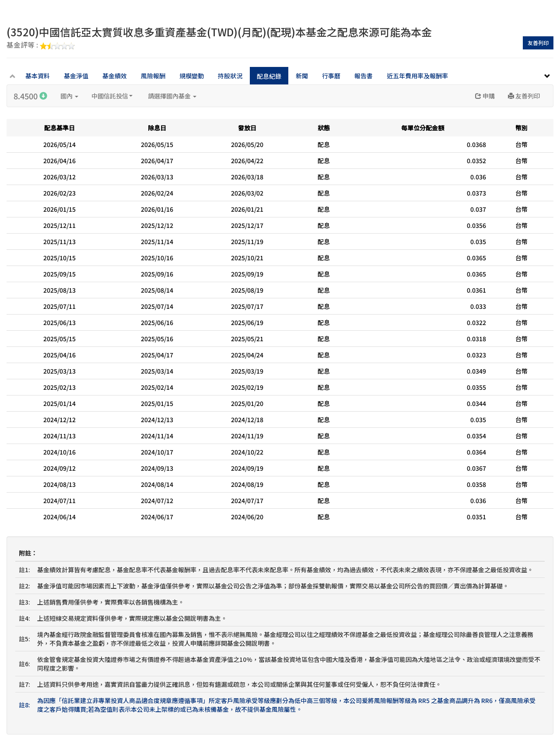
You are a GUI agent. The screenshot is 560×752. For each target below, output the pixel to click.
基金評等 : (41, 45)
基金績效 (115, 76)
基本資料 (38, 76)
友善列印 (538, 43)
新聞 (302, 76)
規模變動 (192, 76)
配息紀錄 (269, 76)
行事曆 (331, 76)
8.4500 (30, 96)
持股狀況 (230, 76)
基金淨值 (76, 76)
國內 (69, 96)
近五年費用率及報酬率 (417, 76)
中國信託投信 (112, 96)
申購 (485, 96)
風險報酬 (153, 76)
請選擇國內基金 (172, 96)
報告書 (364, 76)
